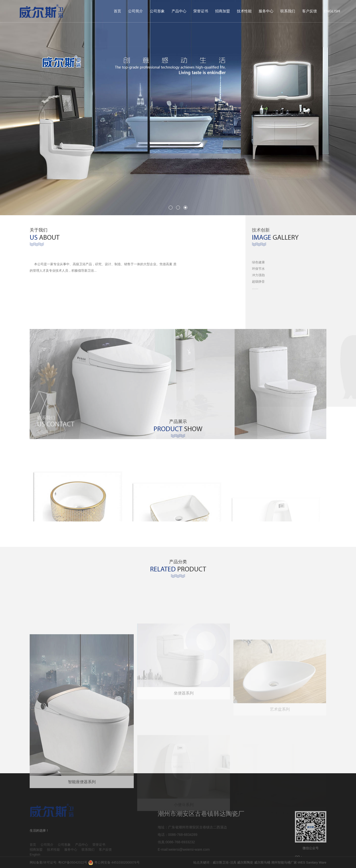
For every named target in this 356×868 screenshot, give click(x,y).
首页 (117, 11)
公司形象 (157, 11)
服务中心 (266, 11)
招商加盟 (222, 11)
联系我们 (288, 11)
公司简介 (135, 11)
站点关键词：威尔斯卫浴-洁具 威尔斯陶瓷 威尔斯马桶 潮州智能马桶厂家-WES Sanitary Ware (260, 862)
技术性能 (244, 11)
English (332, 11)
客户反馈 (310, 11)
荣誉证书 (201, 11)
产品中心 (179, 11)
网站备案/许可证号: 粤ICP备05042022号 (58, 862)
